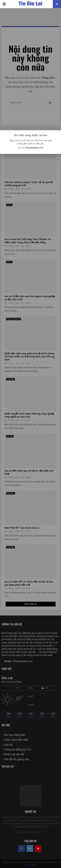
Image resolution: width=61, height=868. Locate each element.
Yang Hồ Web (31, 865)
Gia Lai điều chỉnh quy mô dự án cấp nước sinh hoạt (29, 472)
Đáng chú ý (11, 493)
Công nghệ (10, 379)
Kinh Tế (9, 262)
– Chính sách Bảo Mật (15, 740)
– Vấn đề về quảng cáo (15, 759)
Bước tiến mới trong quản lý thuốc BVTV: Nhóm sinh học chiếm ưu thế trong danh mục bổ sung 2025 (30, 357)
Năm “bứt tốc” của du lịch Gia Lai (22, 528)
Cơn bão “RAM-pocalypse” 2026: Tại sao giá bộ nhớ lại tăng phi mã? (29, 184)
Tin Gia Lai (31, 4)
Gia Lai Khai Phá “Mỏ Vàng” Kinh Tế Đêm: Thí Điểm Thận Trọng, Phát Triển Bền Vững (28, 241)
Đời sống (10, 436)
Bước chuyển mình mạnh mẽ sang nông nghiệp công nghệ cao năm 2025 (29, 415)
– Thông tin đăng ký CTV (16, 749)
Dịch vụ (9, 205)
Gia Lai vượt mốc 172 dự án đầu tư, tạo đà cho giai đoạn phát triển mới (29, 583)
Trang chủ (47, 78)
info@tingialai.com (34, 832)
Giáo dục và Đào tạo (14, 319)
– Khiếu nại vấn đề (13, 754)
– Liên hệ (7, 745)
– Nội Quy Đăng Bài (13, 735)
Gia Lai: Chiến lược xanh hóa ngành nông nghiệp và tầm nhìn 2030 (30, 298)
